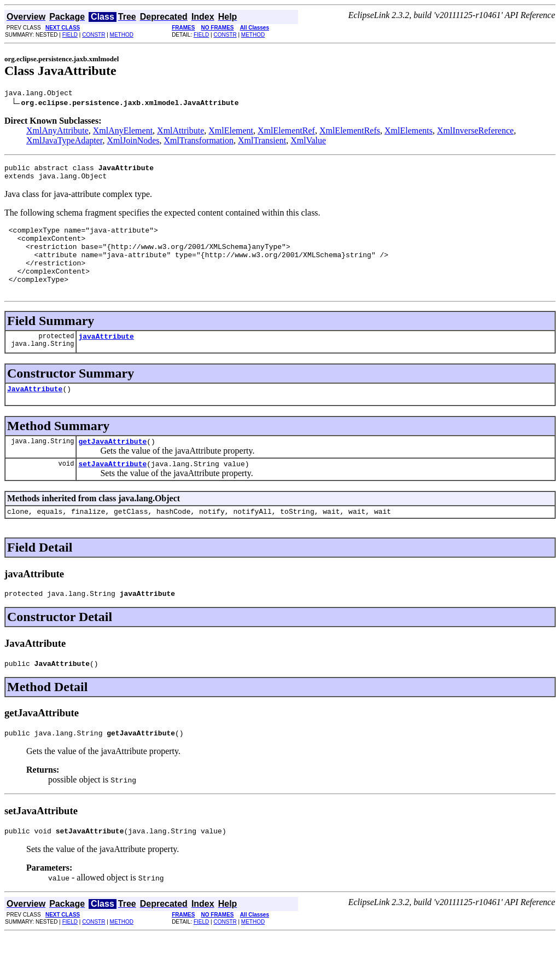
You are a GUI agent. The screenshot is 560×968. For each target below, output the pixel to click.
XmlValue (308, 142)
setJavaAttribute (112, 488)
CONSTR (94, 35)
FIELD (70, 35)
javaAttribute (106, 356)
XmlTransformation (199, 142)
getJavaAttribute (112, 464)
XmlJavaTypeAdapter (65, 142)
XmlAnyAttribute (57, 132)
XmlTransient (262, 142)
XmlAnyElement (123, 132)
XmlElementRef (286, 132)
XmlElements (409, 132)
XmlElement (231, 132)
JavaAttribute (35, 410)
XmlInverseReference (475, 132)
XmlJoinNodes (133, 142)
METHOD (122, 35)
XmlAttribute (180, 132)
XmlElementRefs (350, 132)
